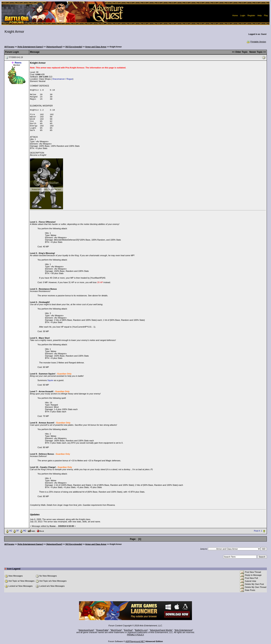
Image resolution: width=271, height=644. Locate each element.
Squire (50, 380)
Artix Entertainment (183, 630)
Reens (18, 63)
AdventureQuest (86, 630)
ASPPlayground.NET (135, 641)
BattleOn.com (141, 630)
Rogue (70, 79)
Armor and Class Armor (96, 47)
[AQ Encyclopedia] (74, 47)
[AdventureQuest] (54, 47)
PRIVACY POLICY (136, 635)
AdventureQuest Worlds (161, 630)
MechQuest (116, 630)
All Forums (9, 47)
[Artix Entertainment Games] (30, 47)
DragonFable (102, 630)
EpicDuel (128, 630)
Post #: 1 (258, 531)
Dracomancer (59, 79)
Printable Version (256, 42)
